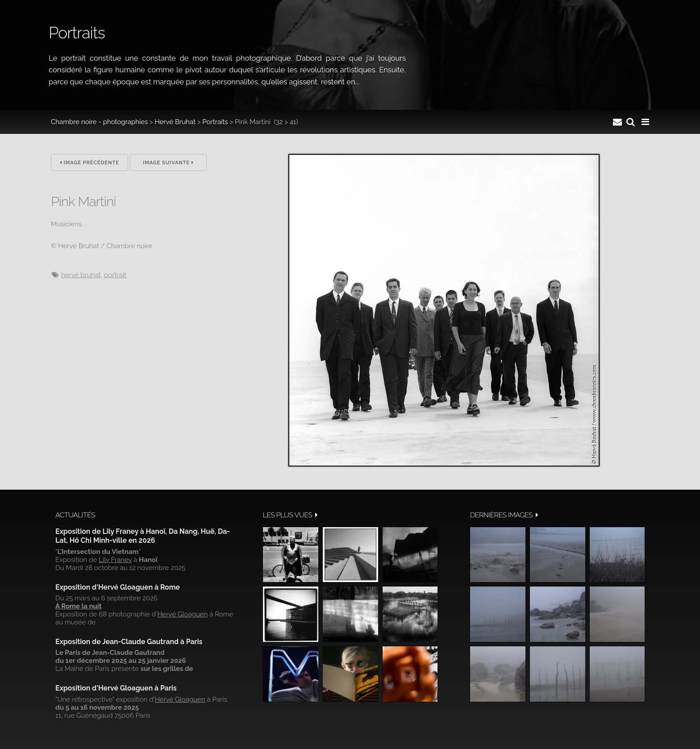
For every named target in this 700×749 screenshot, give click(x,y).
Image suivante (168, 163)
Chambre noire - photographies (99, 122)
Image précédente (90, 163)
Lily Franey (115, 560)
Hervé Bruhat (175, 122)
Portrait (115, 275)
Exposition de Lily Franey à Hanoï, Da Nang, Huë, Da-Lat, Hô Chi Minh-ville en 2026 (143, 536)
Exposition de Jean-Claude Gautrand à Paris (129, 642)
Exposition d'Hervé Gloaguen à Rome (118, 587)
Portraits (215, 122)
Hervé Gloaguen (182, 614)
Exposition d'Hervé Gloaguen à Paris (116, 688)
